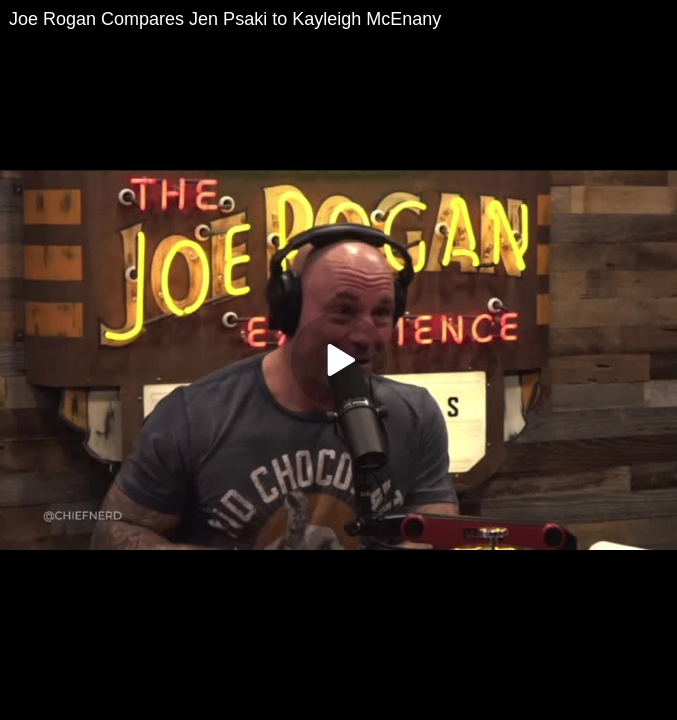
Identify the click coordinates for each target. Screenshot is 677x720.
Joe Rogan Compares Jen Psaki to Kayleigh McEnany (225, 19)
